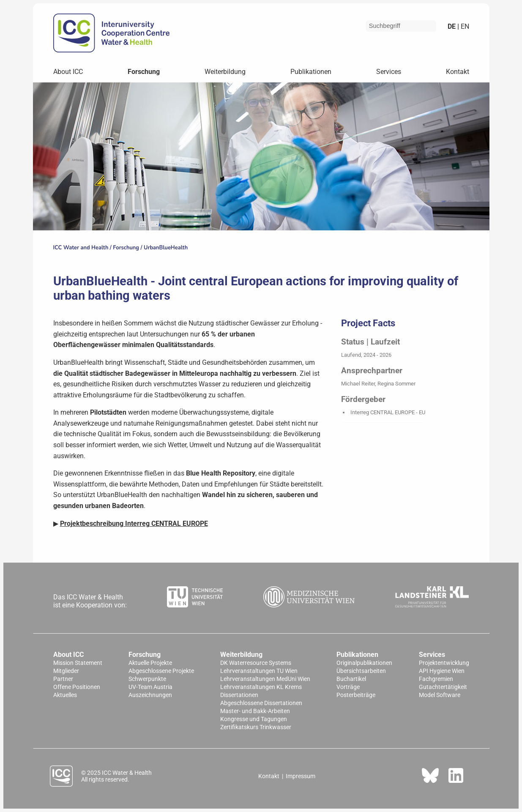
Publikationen (311, 72)
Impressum (301, 776)
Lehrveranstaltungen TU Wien (259, 671)
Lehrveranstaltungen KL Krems (261, 687)
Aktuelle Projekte (150, 663)
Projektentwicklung (444, 663)
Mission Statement (78, 663)
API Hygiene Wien (442, 671)
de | (453, 26)
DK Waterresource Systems (256, 663)
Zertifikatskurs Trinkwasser (256, 727)
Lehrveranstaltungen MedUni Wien (265, 679)
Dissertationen (239, 695)
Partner (63, 679)
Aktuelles (65, 695)
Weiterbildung (225, 72)
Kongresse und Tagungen (254, 719)
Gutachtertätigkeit (443, 687)
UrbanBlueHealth (166, 248)
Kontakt (458, 72)
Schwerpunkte (147, 679)
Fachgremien (436, 679)
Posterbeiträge (356, 695)
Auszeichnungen (150, 695)
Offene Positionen (77, 687)
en (464, 26)
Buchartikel (351, 679)
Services (389, 72)
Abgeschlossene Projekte (161, 671)
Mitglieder (66, 671)
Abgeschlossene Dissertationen (261, 703)
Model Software (440, 695)
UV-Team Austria (150, 687)
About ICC (68, 72)
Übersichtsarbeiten (361, 671)
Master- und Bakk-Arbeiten (255, 711)
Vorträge (348, 687)
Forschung (144, 72)
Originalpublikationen (364, 663)
